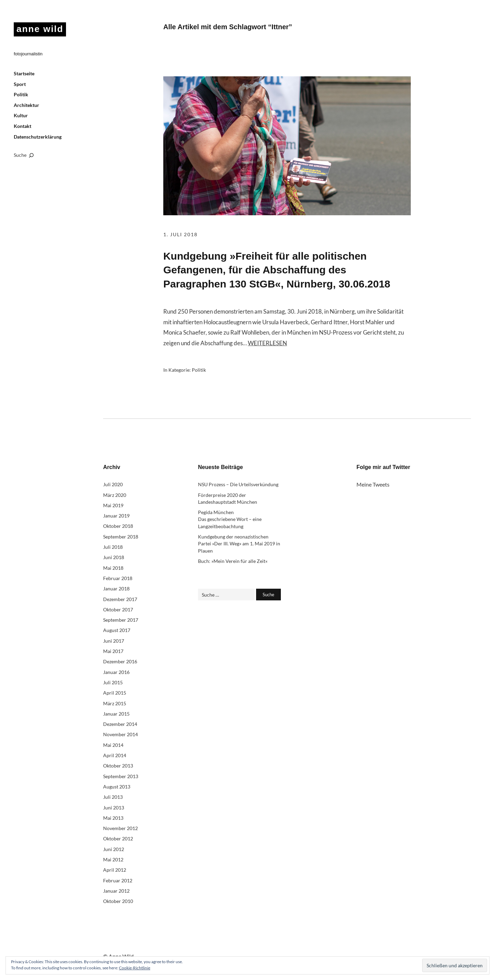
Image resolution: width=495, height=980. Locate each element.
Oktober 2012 (118, 839)
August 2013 (117, 787)
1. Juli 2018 (180, 234)
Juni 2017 (114, 641)
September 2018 (121, 537)
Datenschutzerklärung (38, 137)
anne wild (40, 29)
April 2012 (115, 870)
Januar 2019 (116, 516)
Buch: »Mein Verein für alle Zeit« (233, 561)
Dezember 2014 (120, 724)
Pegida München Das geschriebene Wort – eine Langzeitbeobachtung (230, 519)
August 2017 (117, 630)
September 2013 (121, 776)
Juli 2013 (113, 797)
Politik (21, 94)
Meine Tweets (373, 484)
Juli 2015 (113, 682)
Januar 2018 (116, 589)
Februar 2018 (118, 578)
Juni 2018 (114, 557)
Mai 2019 (113, 505)
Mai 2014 (113, 745)
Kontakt (23, 126)
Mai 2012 (113, 859)
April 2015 (115, 693)
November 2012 (120, 828)
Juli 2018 (113, 547)
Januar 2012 (116, 891)
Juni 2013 (114, 808)
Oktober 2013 (118, 766)
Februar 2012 (118, 880)
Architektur (26, 105)
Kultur (21, 115)
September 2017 (121, 620)
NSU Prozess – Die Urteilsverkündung (238, 484)
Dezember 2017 (120, 599)
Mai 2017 (113, 651)
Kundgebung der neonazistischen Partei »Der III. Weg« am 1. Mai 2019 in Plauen (239, 544)
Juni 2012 (114, 849)
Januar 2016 (116, 672)
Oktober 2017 (118, 609)
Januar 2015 (116, 714)
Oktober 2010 (118, 901)
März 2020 (115, 495)
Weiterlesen (267, 343)
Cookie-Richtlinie (135, 968)
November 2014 (120, 734)
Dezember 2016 (120, 661)
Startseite (24, 73)
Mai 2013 (113, 818)
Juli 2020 (113, 484)
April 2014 (115, 755)
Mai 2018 (113, 568)
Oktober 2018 (118, 526)
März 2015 (115, 703)
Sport (20, 84)
